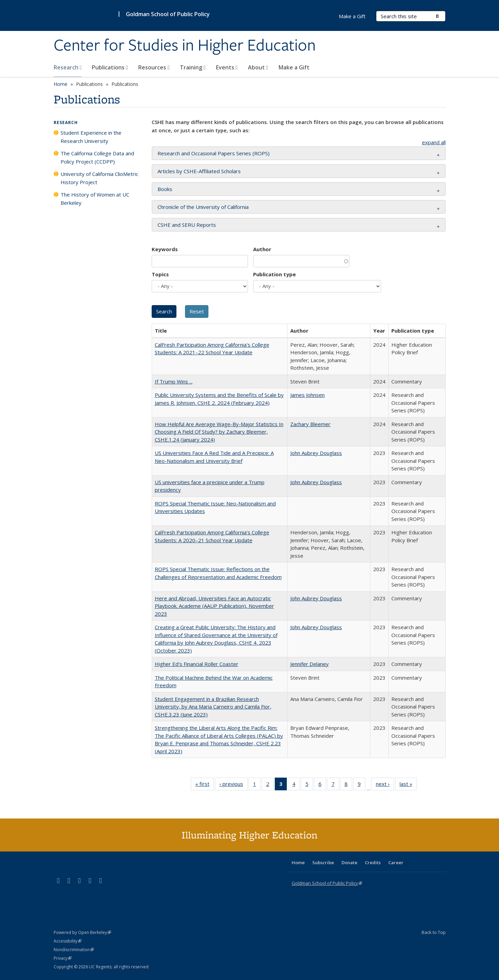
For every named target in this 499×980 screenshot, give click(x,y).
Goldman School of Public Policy (168, 14)
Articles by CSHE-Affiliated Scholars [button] (199, 171)
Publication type (274, 274)
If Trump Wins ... (174, 381)
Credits (373, 862)
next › (385, 785)
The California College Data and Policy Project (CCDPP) (97, 157)
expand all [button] (434, 142)
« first (205, 785)
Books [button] (165, 189)
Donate (349, 862)
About (258, 67)
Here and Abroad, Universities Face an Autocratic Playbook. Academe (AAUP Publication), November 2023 (214, 606)
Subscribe (323, 862)
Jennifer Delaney (310, 664)
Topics (160, 274)
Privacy (63, 958)
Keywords (165, 249)
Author (262, 249)
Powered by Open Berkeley (82, 932)
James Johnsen (307, 395)
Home (61, 84)
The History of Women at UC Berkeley (95, 199)
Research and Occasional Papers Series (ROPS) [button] (214, 153)
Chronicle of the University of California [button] (203, 207)
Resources (154, 67)
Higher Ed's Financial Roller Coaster (197, 664)
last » (408, 785)
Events (227, 67)
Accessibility (68, 941)
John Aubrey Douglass (316, 453)
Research (68, 67)
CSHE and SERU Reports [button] (187, 225)
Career (396, 862)
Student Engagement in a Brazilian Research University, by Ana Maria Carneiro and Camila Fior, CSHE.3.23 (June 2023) (213, 707)
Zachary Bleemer (310, 424)
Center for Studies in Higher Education (185, 46)
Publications (110, 67)
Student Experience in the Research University (91, 137)
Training (193, 67)
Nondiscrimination (74, 950)
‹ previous (234, 785)
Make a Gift (294, 67)
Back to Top (434, 932)
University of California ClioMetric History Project (99, 178)
